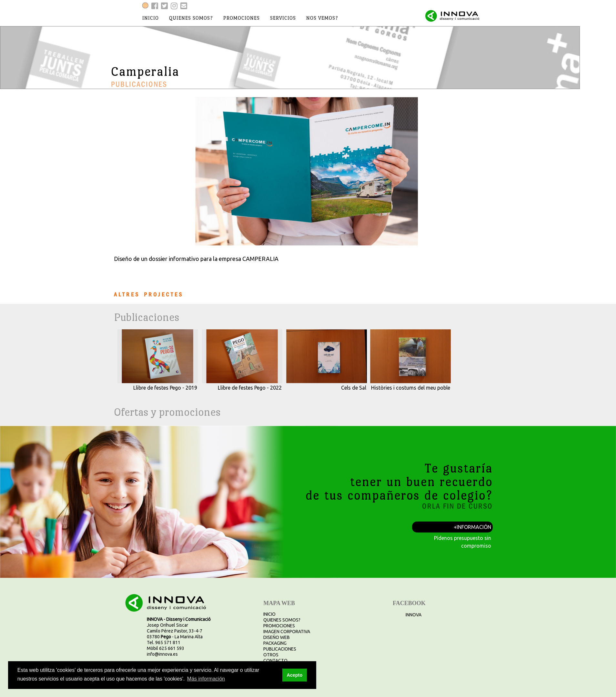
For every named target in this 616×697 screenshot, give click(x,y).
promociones (242, 18)
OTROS (271, 655)
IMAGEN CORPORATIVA (287, 632)
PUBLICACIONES (280, 649)
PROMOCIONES (279, 626)
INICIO (269, 614)
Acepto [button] (294, 675)
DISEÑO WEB (277, 637)
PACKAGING (275, 643)
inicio (151, 18)
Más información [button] (206, 679)
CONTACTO (275, 661)
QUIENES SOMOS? (282, 620)
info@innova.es (162, 654)
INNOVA (414, 615)
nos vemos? (322, 18)
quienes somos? (191, 18)
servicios (283, 18)
